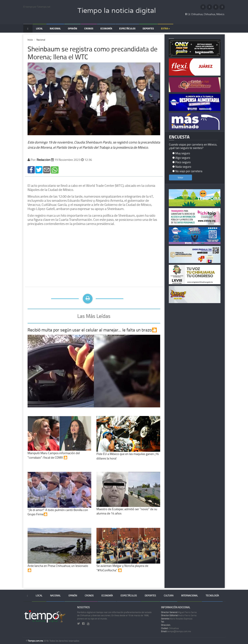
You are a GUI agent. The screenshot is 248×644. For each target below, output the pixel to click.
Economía (106, 28)
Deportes (148, 28)
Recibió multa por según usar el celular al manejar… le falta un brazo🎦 (92, 330)
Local (39, 28)
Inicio (30, 40)
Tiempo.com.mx (36, 641)
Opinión (73, 28)
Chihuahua (170, 628)
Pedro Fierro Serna (179, 615)
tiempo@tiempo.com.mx (176, 631)
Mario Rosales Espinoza (177, 619)
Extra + (165, 28)
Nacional (55, 28)
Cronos (89, 28)
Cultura (169, 595)
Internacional (190, 595)
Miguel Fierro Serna (179, 612)
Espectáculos (127, 28)
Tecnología (212, 595)
